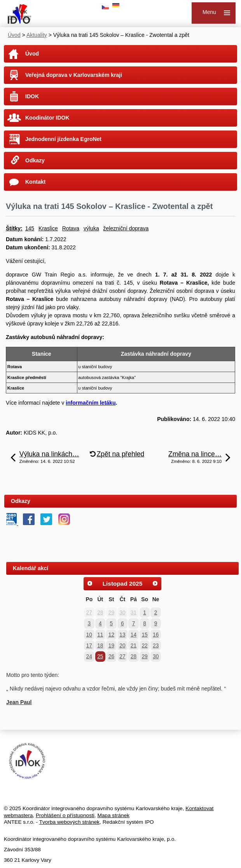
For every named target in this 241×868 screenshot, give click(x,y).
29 (111, 612)
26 (111, 656)
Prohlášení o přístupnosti (65, 815)
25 (100, 656)
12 (111, 635)
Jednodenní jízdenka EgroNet (63, 139)
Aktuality (37, 35)
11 (100, 635)
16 (156, 635)
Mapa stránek (113, 815)
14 (134, 635)
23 (156, 645)
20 (122, 645)
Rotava (71, 228)
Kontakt (35, 182)
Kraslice (48, 228)
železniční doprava (126, 228)
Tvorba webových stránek (69, 822)
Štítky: (14, 228)
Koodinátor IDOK (47, 118)
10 (89, 635)
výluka (91, 228)
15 (144, 635)
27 (89, 612)
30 (122, 612)
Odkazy (35, 160)
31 (134, 612)
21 (134, 645)
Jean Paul (19, 702)
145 (30, 228)
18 (100, 645)
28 (100, 612)
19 (111, 645)
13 (122, 635)
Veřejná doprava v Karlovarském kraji (74, 75)
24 (89, 656)
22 (144, 645)
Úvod (14, 35)
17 (89, 645)
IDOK (32, 96)
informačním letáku (91, 403)
